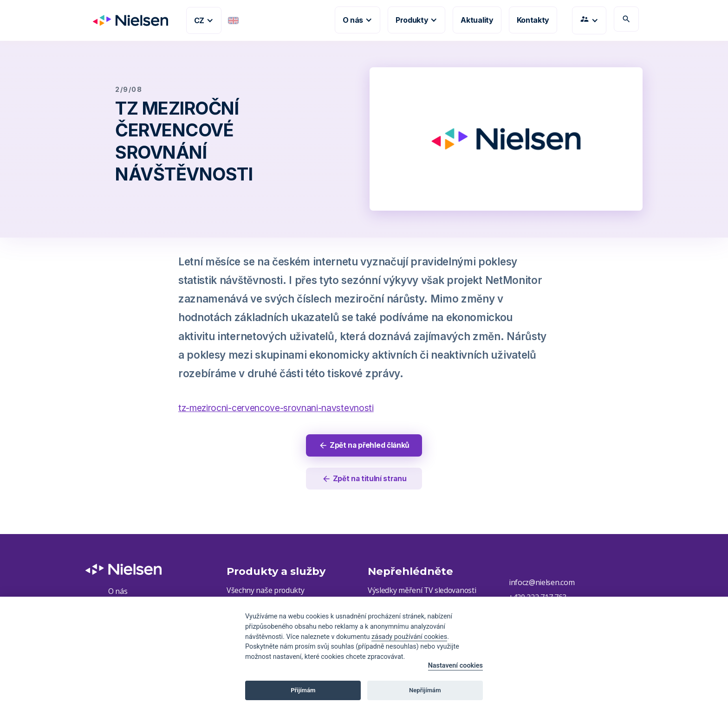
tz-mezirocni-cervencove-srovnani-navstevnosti (276, 408)
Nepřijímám (425, 690)
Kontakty (533, 20)
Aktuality (477, 20)
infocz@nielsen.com (542, 583)
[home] (127, 20)
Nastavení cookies (455, 666)
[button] (204, 20)
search (626, 19)
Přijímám (303, 690)
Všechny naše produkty (266, 591)
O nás (118, 592)
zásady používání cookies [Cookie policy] (409, 637)
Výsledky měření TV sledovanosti (422, 591)
